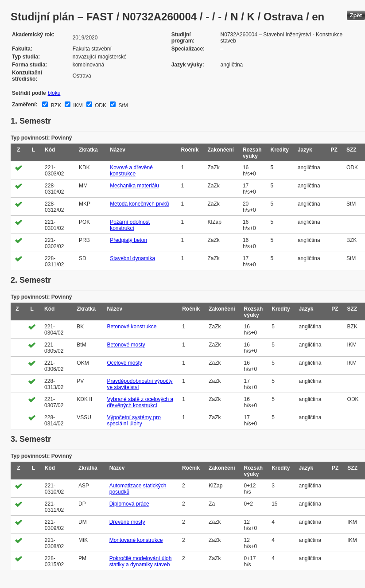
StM (122, 105)
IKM (77, 105)
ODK (100, 105)
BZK (55, 105)
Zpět (356, 15)
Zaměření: (25, 105)
